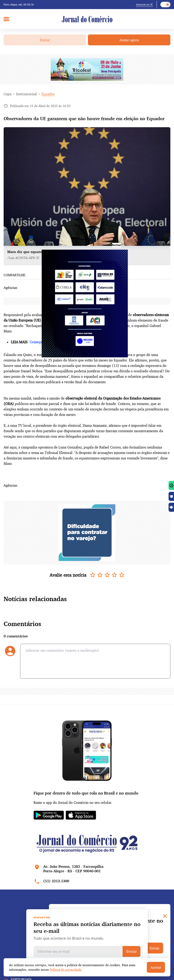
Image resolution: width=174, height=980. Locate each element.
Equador (48, 94)
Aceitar (156, 967)
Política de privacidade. (66, 969)
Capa (8, 94)
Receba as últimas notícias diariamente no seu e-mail (87, 927)
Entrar (45, 40)
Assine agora (129, 40)
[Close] (165, 916)
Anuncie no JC (144, 4)
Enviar (132, 951)
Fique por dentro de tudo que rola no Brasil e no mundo (86, 793)
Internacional (27, 94)
